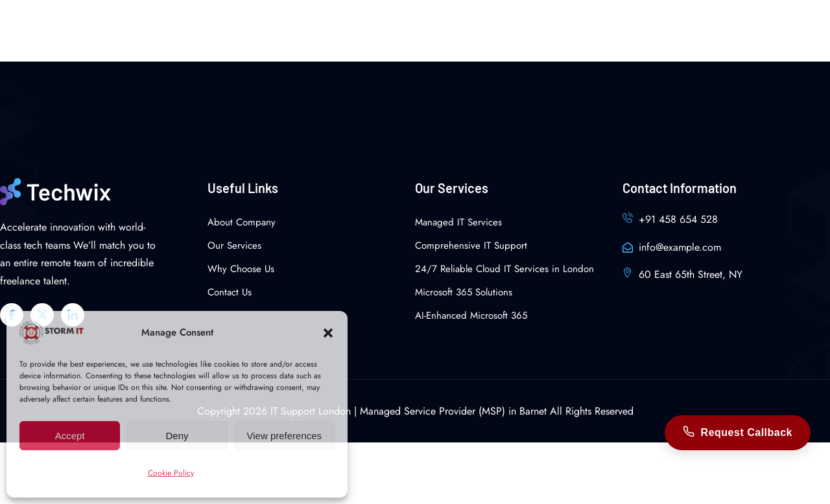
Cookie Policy (171, 473)
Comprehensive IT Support (471, 246)
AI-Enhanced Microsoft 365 (471, 315)
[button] (328, 333)
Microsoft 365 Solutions (464, 292)
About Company (242, 222)
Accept (70, 436)
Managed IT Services (458, 222)
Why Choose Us (241, 269)
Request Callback (738, 433)
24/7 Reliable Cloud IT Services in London (504, 269)
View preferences (285, 436)
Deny (177, 436)
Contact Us (230, 292)
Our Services (234, 246)
